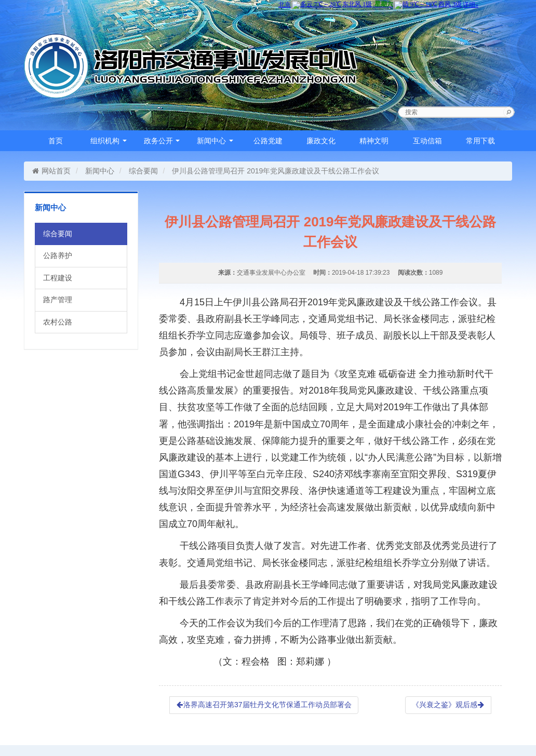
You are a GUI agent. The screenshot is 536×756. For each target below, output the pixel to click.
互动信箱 (427, 141)
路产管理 (58, 300)
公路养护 (58, 255)
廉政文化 (321, 141)
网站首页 (51, 171)
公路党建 (268, 141)
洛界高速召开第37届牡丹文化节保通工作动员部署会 (264, 705)
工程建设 (58, 278)
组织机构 (109, 141)
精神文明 (374, 141)
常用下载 (480, 141)
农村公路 (58, 322)
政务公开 (162, 141)
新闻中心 (215, 141)
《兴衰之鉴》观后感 (448, 705)
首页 (56, 141)
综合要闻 (143, 171)
